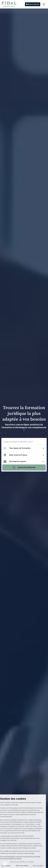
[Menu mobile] (44, 4)
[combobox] (27, 455)
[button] (33, 4)
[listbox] (27, 448)
